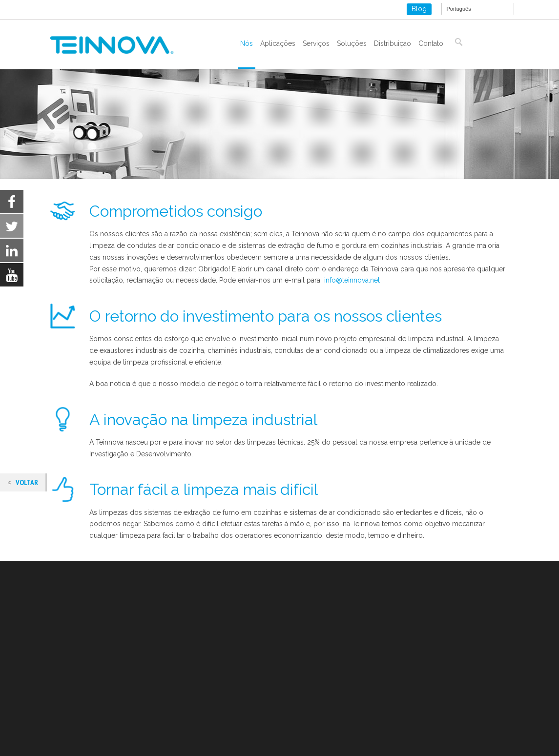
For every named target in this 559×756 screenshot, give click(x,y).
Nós (247, 43)
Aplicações (278, 43)
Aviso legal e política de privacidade (107, 679)
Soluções (352, 43)
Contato (431, 43)
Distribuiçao (393, 43)
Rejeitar (414, 734)
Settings (473, 734)
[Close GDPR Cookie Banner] (514, 734)
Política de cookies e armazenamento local (118, 691)
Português (459, 9)
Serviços (316, 43)
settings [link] (48, 747)
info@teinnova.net (352, 280)
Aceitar (357, 734)
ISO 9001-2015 (73, 702)
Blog (419, 9)
